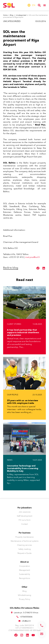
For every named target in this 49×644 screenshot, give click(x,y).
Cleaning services (24, 545)
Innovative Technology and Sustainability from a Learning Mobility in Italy (23, 468)
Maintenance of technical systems (25, 541)
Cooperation (25, 566)
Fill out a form (25, 520)
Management (24, 570)
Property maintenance (24, 537)
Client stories (14, 324)
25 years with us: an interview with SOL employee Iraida (23, 402)
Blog (24, 591)
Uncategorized (12, 21)
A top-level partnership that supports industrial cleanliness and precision (23, 332)
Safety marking (25, 549)
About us (24, 562)
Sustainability (25, 574)
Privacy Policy (25, 599)
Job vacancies (25, 512)
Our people (13, 395)
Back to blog (11, 268)
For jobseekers (25, 508)
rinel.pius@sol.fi (32, 257)
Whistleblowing (24, 595)
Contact (24, 524)
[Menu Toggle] (45, 5)
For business (25, 533)
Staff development (24, 516)
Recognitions (25, 578)
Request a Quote (24, 553)
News (10, 460)
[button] (38, 268)
